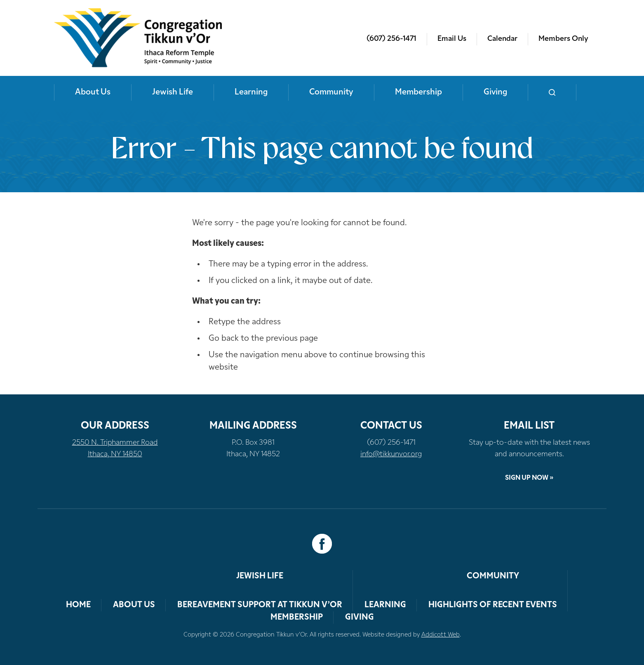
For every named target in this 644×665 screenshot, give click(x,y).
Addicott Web (441, 635)
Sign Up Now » (529, 478)
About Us (93, 92)
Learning (251, 92)
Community (331, 92)
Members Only (563, 39)
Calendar (502, 39)
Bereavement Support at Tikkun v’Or (260, 605)
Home (78, 605)
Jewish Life (173, 92)
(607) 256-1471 (391, 39)
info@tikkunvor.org (391, 454)
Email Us (452, 39)
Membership (418, 92)
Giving (495, 92)
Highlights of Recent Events (493, 605)
